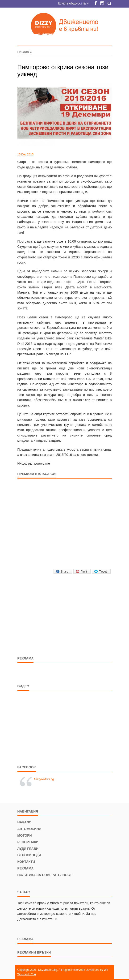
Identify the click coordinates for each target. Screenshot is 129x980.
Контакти (26, 862)
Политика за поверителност (45, 875)
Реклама (26, 868)
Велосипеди (29, 855)
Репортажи (28, 842)
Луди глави (28, 849)
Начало (23, 52)
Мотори (25, 835)
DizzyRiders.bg (44, 779)
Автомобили (29, 829)
